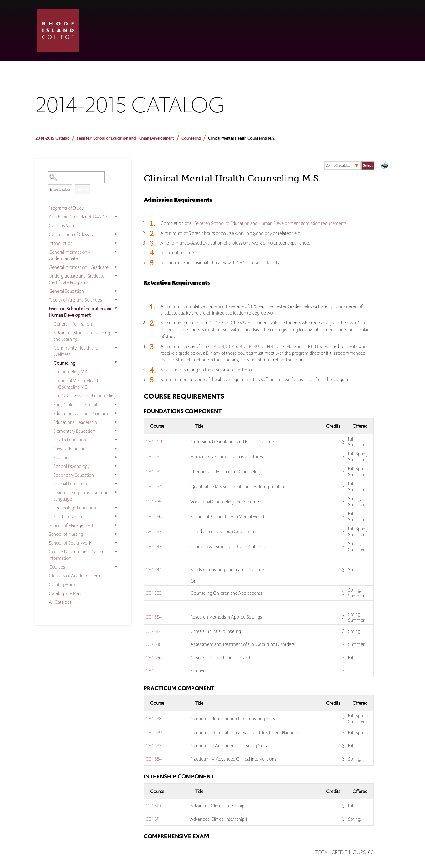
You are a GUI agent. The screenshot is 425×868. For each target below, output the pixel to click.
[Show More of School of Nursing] (116, 534)
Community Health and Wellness (76, 351)
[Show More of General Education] (116, 291)
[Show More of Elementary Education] (116, 431)
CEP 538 (216, 346)
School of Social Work (70, 543)
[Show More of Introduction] (116, 243)
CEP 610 (251, 346)
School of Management (71, 525)
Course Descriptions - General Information (78, 555)
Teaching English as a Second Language (81, 496)
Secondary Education (74, 475)
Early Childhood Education (79, 405)
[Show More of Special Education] (116, 483)
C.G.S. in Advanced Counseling (87, 396)
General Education (66, 291)
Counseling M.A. (73, 372)
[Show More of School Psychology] (116, 466)
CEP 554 (154, 617)
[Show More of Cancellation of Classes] (116, 234)
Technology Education (75, 508)
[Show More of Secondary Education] (116, 475)
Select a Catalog (349, 159)
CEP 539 (234, 346)
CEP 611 (153, 819)
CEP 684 (154, 759)
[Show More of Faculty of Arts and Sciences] (116, 299)
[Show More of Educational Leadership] (116, 422)
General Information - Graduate (79, 267)
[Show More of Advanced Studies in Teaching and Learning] (116, 332)
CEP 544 (154, 570)
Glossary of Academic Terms (76, 576)
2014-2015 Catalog (52, 138)
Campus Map (61, 226)
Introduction (61, 243)
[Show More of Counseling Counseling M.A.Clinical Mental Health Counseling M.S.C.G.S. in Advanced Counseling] (116, 363)
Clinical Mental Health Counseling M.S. (79, 384)
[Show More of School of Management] (116, 525)
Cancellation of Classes (71, 234)
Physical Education (71, 449)
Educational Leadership (75, 422)
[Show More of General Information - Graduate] (116, 267)
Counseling (191, 138)
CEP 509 (154, 442)
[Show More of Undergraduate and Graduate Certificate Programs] (116, 275)
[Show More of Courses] (116, 566)
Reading (61, 457)
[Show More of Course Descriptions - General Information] (116, 551)
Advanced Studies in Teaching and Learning (82, 336)
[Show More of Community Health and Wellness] (116, 347)
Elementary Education (74, 431)
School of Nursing (66, 534)
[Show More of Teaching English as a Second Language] (116, 492)
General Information (73, 324)
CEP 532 (154, 472)
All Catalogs (60, 602)
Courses (57, 567)
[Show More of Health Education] (116, 439)
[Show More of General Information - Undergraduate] (116, 252)
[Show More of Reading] (116, 457)
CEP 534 (154, 486)
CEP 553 (154, 593)
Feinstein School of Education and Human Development (125, 138)
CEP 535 (154, 502)
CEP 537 (153, 531)
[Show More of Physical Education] (116, 448)
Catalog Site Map (65, 593)
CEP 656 (154, 658)
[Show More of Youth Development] (116, 516)
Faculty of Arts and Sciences (75, 300)
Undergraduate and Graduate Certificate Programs (77, 279)
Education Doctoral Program (81, 413)
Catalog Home (63, 584)
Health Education (70, 440)
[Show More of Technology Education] (116, 507)
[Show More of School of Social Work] (116, 542)
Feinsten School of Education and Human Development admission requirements (271, 223)
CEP (149, 671)
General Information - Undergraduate (69, 255)
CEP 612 (153, 631)
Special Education (70, 484)
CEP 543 (154, 547)
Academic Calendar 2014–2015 (79, 217)
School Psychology (72, 466)
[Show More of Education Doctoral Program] (116, 413)
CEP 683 (154, 746)
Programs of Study (66, 208)
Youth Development (73, 517)
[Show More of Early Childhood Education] (116, 404)
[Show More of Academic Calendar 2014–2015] (116, 216)
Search (82, 189)
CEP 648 (154, 644)
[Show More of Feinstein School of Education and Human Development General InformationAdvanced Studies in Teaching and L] (116, 308)
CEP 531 (217, 323)
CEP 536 (154, 517)
